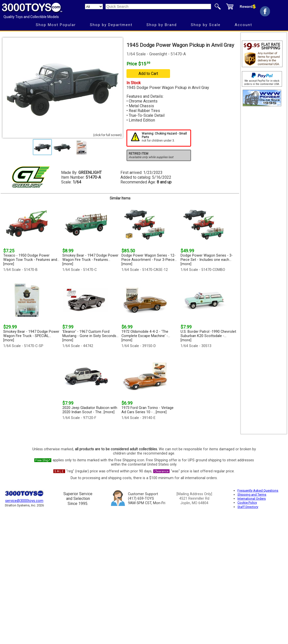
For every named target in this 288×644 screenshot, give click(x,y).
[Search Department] (94, 7)
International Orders (252, 499)
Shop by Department (111, 25)
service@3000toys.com (24, 501)
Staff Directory (248, 507)
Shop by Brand (162, 25)
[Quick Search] (158, 7)
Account (243, 25)
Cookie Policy (247, 503)
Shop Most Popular (56, 25)
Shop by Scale (206, 25)
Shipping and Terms (252, 495)
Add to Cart (148, 74)
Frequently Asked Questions (258, 491)
